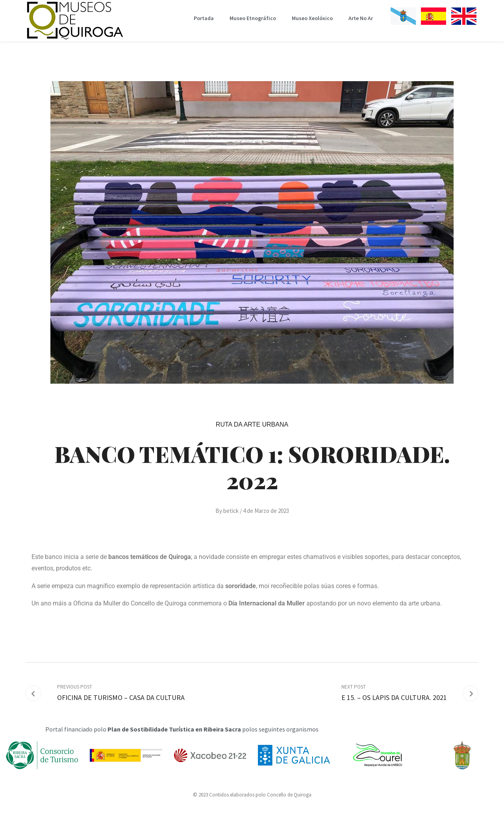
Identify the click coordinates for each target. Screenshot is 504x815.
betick (231, 511)
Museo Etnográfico (253, 18)
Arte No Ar (361, 18)
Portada (204, 18)
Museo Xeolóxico (312, 18)
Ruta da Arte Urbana (252, 424)
